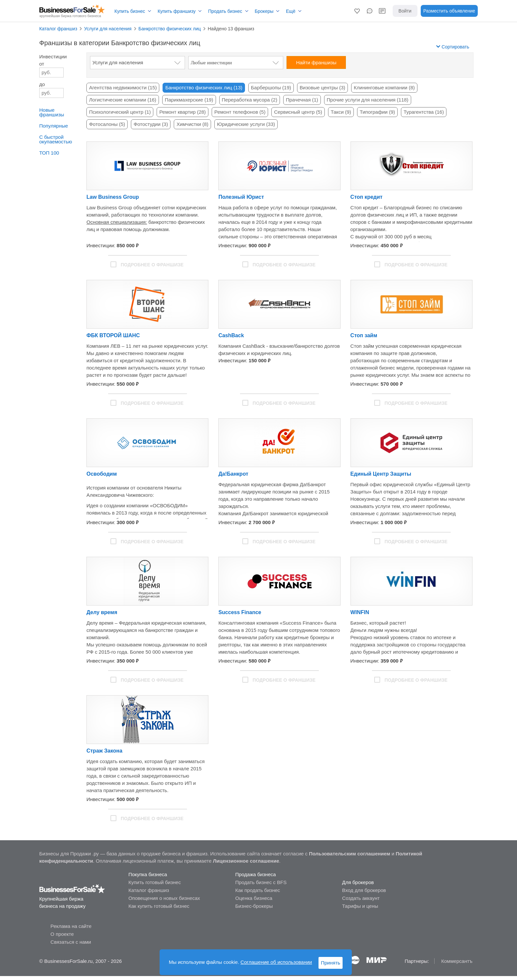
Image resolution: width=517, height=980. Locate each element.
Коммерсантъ (457, 961)
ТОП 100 (49, 153)
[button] (357, 11)
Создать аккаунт (361, 898)
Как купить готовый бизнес (159, 906)
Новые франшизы (52, 112)
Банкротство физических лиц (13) (204, 88)
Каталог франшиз (58, 29)
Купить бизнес (130, 11)
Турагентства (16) (424, 112)
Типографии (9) (377, 112)
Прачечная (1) (302, 100)
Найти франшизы (316, 62)
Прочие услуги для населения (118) (368, 100)
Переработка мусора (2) (250, 100)
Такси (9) (341, 112)
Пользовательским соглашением (350, 854)
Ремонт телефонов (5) (240, 112)
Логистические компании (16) (123, 100)
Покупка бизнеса (148, 874)
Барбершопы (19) (271, 88)
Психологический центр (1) (120, 112)
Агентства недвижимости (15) (123, 88)
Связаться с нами (71, 942)
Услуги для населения (108, 29)
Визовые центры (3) (322, 88)
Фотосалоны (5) (107, 124)
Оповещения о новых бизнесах (164, 898)
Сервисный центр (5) (298, 112)
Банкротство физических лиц (170, 29)
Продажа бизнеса (255, 874)
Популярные (54, 126)
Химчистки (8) (192, 124)
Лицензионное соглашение (246, 861)
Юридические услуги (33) (246, 124)
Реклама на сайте (71, 926)
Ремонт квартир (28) (182, 112)
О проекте (62, 934)
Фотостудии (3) (151, 124)
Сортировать (453, 47)
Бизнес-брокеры (254, 906)
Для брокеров (358, 882)
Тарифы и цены (360, 906)
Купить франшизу (177, 11)
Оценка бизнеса (254, 898)
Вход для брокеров (364, 890)
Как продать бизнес (258, 890)
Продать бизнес (225, 11)
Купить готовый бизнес (154, 882)
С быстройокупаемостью (56, 139)
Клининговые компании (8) (384, 88)
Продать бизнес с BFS (261, 882)
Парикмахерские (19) (189, 100)
